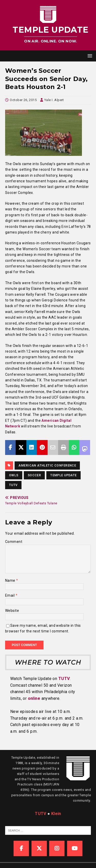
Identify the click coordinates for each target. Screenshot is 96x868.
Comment (14, 542)
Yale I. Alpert (54, 100)
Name (11, 580)
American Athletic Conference (47, 466)
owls (14, 475)
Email (10, 595)
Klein (56, 814)
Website (12, 611)
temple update (63, 475)
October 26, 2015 (23, 100)
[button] (89, 56)
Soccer (34, 475)
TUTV (13, 485)
